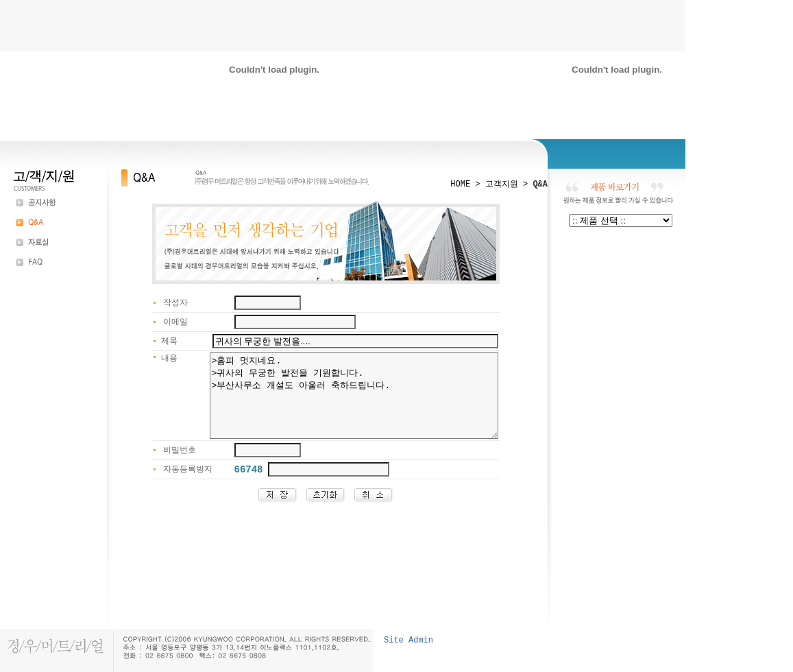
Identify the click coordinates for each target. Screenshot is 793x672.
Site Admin (408, 640)
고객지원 (502, 184)
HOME (460, 184)
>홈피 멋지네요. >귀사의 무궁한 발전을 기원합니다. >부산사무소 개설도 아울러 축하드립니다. (337, 404)
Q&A (540, 184)
